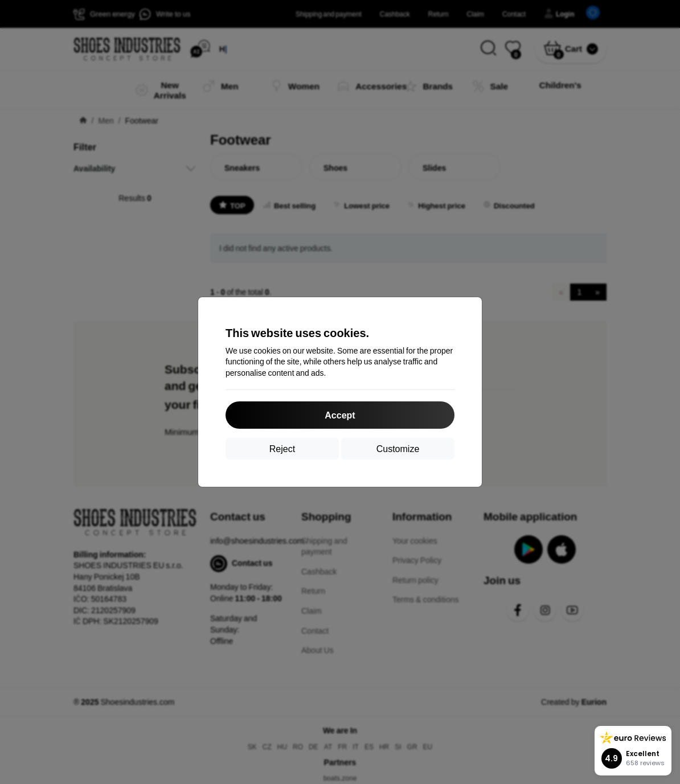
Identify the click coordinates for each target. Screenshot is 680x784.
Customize (398, 448)
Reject (282, 448)
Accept (340, 415)
